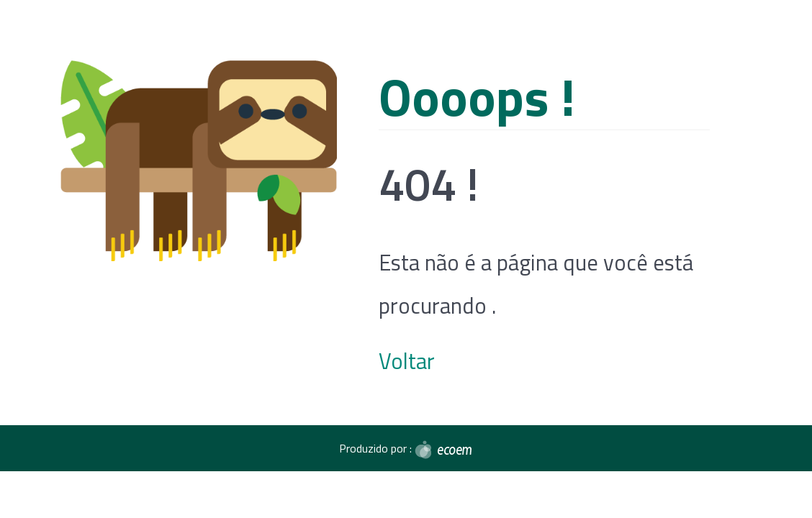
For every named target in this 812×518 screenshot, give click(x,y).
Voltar (407, 361)
